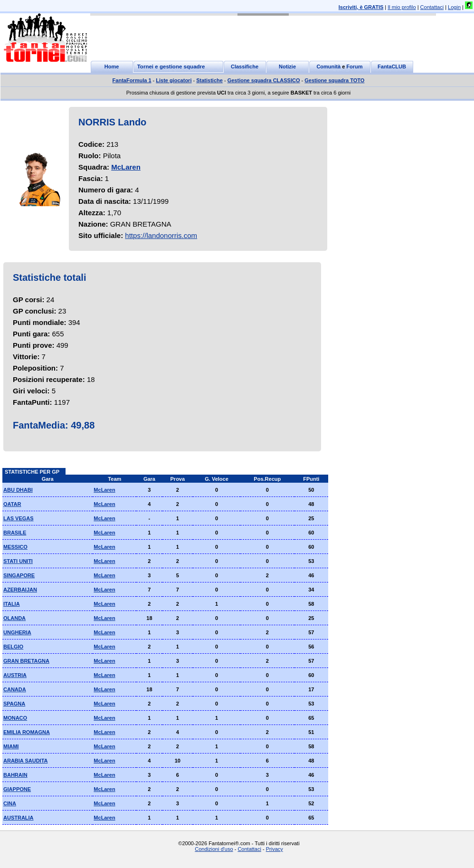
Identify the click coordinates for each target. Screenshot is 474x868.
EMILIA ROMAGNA (27, 732)
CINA (10, 803)
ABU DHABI (18, 490)
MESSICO (15, 547)
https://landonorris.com (161, 235)
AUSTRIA (15, 675)
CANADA (15, 689)
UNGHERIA (17, 632)
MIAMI (11, 746)
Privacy (275, 849)
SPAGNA (14, 704)
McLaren (126, 167)
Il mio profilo (402, 7)
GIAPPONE (17, 789)
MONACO (15, 718)
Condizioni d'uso (214, 849)
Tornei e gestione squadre (171, 67)
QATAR (12, 504)
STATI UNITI (18, 561)
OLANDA (14, 618)
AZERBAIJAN (20, 590)
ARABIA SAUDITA (26, 761)
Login (454, 7)
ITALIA (12, 604)
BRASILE (15, 533)
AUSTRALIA (19, 818)
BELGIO (13, 647)
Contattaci (432, 7)
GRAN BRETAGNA (26, 661)
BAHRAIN (15, 775)
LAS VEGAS (19, 518)
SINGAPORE (19, 575)
